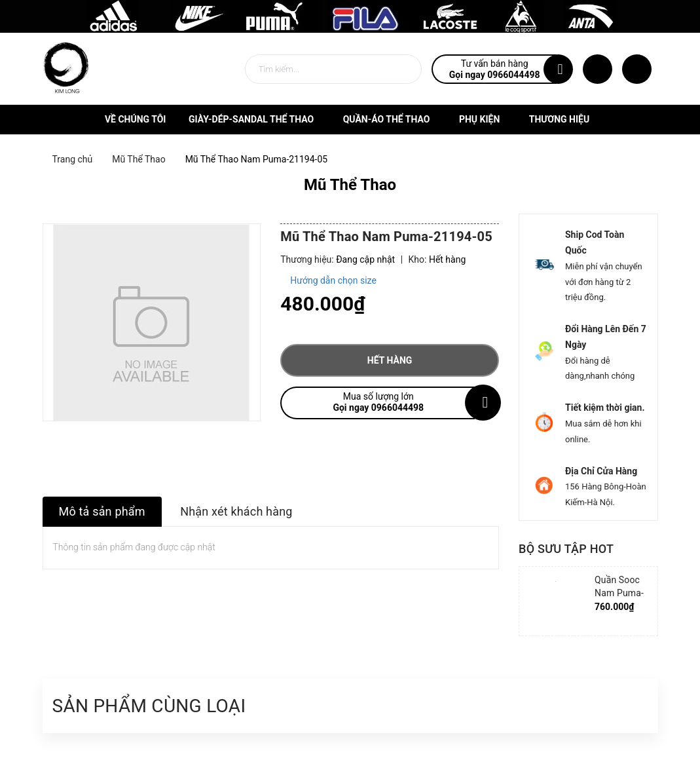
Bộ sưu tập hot (566, 549)
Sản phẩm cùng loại (149, 706)
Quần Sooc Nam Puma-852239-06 (619, 593)
